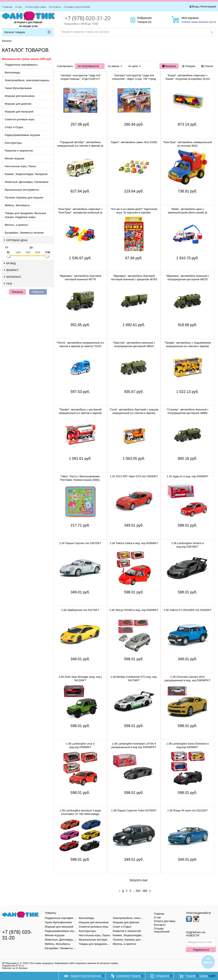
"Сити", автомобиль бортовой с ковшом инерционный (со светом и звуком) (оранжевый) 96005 (134, 413)
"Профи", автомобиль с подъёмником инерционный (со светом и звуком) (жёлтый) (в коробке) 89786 (188, 346)
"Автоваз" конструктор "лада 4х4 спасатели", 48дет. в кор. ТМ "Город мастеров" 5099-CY (134, 79)
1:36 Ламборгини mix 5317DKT (80, 610)
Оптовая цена (16, 240)
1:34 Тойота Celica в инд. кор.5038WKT (134, 543)
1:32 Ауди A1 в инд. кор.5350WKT (187, 476)
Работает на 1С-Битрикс (15, 968)
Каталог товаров (27, 32)
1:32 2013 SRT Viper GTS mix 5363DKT (134, 476)
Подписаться (201, 950)
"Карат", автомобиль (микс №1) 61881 (134, 142)
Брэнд (10, 263)
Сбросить (38, 292)
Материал (13, 277)
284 (145, 891)
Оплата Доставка (36, 7)
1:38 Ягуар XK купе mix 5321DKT (187, 810)
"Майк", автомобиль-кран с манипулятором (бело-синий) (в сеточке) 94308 (187, 213)
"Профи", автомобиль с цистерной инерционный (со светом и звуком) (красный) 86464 (80, 413)
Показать (17, 292)
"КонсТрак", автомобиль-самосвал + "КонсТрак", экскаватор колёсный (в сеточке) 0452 (80, 213)
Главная (7, 7)
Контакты (55, 7)
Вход (195, 6)
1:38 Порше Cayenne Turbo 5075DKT (134, 810)
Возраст (11, 270)
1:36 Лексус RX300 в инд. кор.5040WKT (134, 610)
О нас (19, 7)
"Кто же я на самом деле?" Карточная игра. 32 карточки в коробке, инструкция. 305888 (134, 213)
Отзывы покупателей (77, 7)
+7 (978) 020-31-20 (88, 18)
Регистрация (208, 6)
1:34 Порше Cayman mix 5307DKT (80, 543)
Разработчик (13, 966)
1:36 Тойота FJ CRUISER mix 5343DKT (187, 610)
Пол (8, 284)
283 (138, 891)
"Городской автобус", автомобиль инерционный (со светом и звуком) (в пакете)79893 (80, 146)
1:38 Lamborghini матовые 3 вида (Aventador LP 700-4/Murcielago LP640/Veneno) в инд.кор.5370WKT (80, 814)
